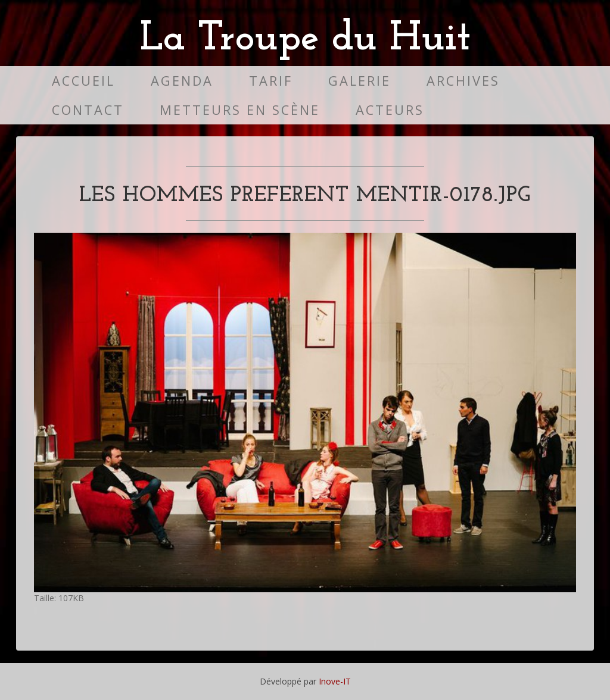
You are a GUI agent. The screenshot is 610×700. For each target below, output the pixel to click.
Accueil (83, 81)
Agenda (182, 81)
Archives (463, 81)
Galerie (360, 81)
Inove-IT (335, 681)
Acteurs (390, 110)
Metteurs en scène (240, 110)
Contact (88, 110)
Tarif (271, 81)
